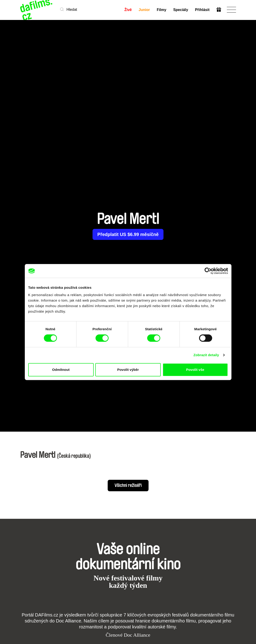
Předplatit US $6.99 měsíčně (128, 234)
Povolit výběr (128, 370)
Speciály (181, 10)
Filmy (162, 10)
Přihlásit (202, 10)
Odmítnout (61, 370)
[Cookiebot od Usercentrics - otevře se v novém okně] (208, 271)
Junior (144, 10)
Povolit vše (195, 370)
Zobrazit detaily (206, 355)
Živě (128, 10)
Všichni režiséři (128, 486)
